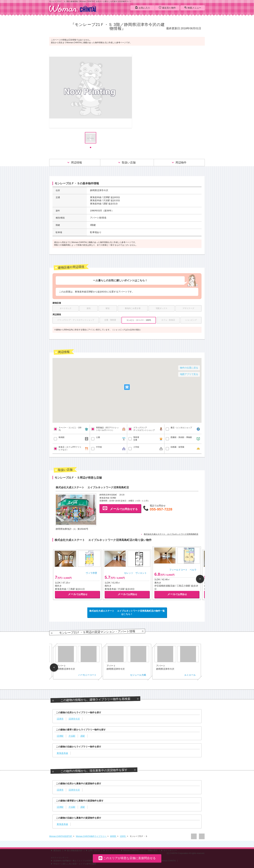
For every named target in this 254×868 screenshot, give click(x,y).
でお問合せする (120, 508)
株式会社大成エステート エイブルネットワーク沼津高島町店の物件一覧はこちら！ (127, 612)
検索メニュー (193, 8)
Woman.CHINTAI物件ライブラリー (91, 836)
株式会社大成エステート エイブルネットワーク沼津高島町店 (171, 534)
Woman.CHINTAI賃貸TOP (61, 836)
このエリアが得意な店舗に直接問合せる (127, 858)
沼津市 (123, 836)
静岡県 (113, 836)
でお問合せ (78, 594)
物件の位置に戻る (189, 368)
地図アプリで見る (189, 374)
